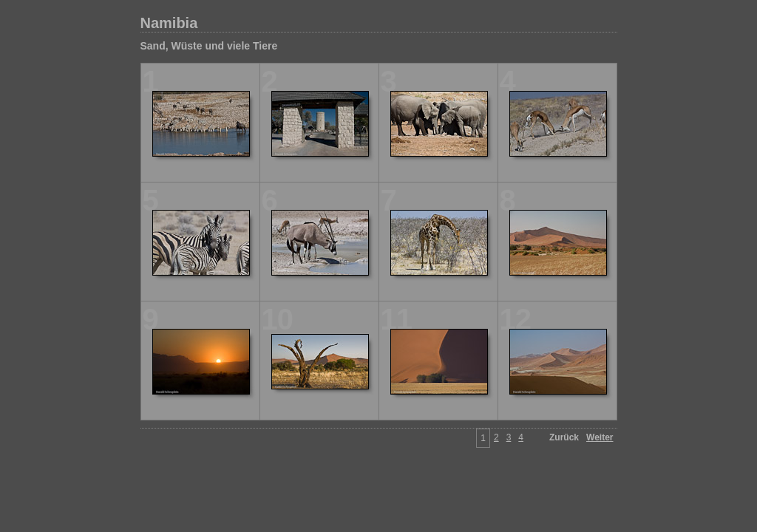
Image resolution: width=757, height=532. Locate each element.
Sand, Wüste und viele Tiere (209, 46)
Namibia (169, 23)
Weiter (600, 437)
